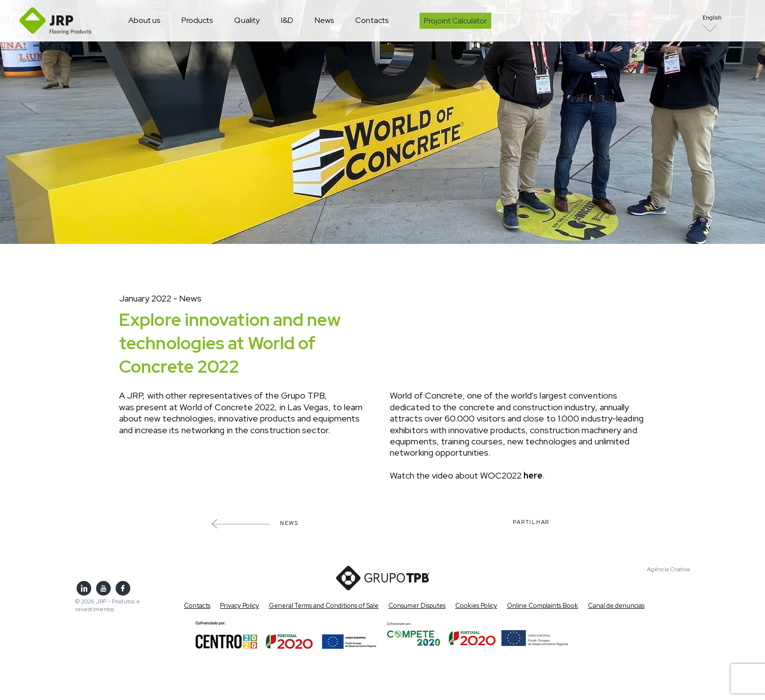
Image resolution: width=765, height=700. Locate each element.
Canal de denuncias (616, 606)
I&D (287, 20)
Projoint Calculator (455, 21)
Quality (247, 20)
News (324, 20)
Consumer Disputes (417, 606)
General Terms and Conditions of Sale (324, 606)
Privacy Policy (240, 606)
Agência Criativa (668, 570)
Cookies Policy (476, 606)
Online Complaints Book (543, 606)
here (533, 475)
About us (144, 20)
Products (197, 20)
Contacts (372, 20)
